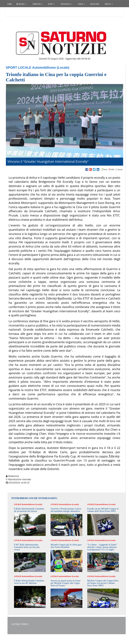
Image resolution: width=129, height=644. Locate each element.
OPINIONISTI (66, 4)
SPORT (51, 4)
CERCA (82, 4)
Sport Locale (19, 68)
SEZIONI (21, 4)
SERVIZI (109, 4)
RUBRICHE (38, 4)
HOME (10, 4)
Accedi (12, 12)
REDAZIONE (95, 4)
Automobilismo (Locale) (51, 68)
